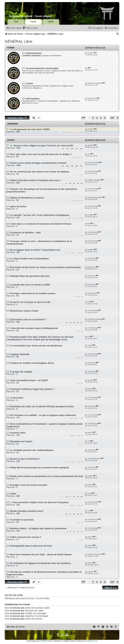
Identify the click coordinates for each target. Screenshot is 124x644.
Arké (90, 493)
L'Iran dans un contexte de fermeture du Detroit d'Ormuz (41, 224)
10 (81, 218)
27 (70, 514)
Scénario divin (18, 433)
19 (78, 497)
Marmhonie (92, 98)
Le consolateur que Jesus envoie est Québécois (36, 346)
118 (62, 148)
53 (74, 183)
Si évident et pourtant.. (22, 520)
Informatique (33, 99)
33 (67, 322)
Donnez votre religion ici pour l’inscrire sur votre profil (43, 146)
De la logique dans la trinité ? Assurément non (35, 250)
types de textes (18, 206)
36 (78, 322)
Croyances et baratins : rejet (25, 232)
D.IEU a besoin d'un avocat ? (26, 537)
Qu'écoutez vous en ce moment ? (28, 319)
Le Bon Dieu (17, 398)
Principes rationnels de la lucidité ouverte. (33, 293)
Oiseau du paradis (95, 83)
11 (74, 531)
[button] (83, 118)
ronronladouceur (94, 458)
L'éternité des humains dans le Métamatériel (34, 328)
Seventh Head (93, 163)
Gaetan (91, 380)
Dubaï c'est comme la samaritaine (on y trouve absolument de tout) (46, 476)
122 (81, 148)
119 (67, 148)
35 (74, 322)
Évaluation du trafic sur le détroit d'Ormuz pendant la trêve (42, 406)
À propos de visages (21, 372)
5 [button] (105, 118)
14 (67, 132)
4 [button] (101, 118)
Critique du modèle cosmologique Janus (32, 363)
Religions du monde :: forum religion (30, 16)
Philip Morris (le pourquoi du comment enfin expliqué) (39, 468)
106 (76, 166)
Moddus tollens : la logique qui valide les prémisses (38, 528)
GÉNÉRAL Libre (18, 41)
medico (91, 53)
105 (72, 166)
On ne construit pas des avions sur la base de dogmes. (40, 172)
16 (74, 132)
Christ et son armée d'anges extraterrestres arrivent (38, 163)
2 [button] (93, 118)
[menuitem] (30, 28)
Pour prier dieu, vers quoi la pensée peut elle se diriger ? (41, 154)
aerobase (92, 258)
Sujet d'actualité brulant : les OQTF (29, 380)
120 (72, 148)
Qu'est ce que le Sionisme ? (25, 459)
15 (70, 132)
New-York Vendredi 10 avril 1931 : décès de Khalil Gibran (41, 554)
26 (67, 514)
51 (67, 183)
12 (78, 531)
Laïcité (29, 83)
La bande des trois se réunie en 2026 (30, 285)
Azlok (90, 345)
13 (81, 531)
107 (81, 166)
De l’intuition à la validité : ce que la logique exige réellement (43, 415)
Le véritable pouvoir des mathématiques (32, 450)
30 (81, 514)
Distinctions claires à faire (24, 311)
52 (70, 183)
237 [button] (112, 118)
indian (90, 476)
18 (81, 132)
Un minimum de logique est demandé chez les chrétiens (40, 563)
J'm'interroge (93, 171)
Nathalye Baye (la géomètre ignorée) (30, 276)
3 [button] (97, 118)
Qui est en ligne (14, 595)
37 (81, 322)
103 (62, 166)
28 (74, 514)
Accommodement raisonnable (42, 68)
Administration (34, 53)
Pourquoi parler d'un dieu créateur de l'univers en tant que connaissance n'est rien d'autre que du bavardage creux (40, 338)
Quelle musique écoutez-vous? (27, 511)
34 (70, 322)
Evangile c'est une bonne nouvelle (29, 485)
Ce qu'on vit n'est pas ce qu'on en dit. (30, 302)
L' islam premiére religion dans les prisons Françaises (39, 502)
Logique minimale (20, 354)
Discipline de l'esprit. (21, 441)
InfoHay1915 (93, 502)
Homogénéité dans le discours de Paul (31, 546)
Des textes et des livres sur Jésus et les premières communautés (45, 267)
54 (78, 183)
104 (67, 166)
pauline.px (92, 267)
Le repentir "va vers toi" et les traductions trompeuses (40, 215)
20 (81, 497)
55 (81, 183)
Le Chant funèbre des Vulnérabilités (29, 259)
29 (78, 514)
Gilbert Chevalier (94, 180)
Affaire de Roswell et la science (27, 198)
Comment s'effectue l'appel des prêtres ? (32, 389)
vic (89, 154)
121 (76, 148)
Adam (13, 494)
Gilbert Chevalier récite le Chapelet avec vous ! (35, 180)
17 (78, 132)
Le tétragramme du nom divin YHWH (30, 129)
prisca (90, 389)
